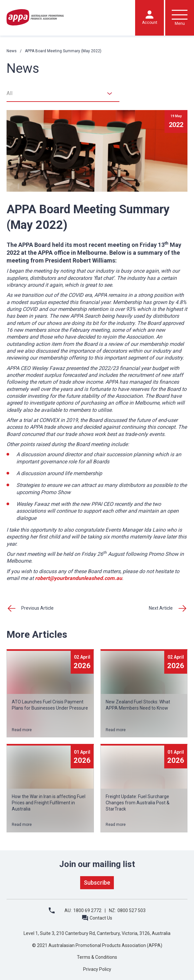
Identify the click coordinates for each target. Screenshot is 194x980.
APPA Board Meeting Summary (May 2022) (63, 51)
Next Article (161, 608)
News (12, 51)
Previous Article (37, 608)
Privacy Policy (97, 969)
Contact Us (101, 918)
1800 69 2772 (87, 910)
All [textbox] (9, 93)
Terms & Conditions (97, 957)
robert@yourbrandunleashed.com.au (79, 578)
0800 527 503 (132, 910)
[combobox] (63, 94)
